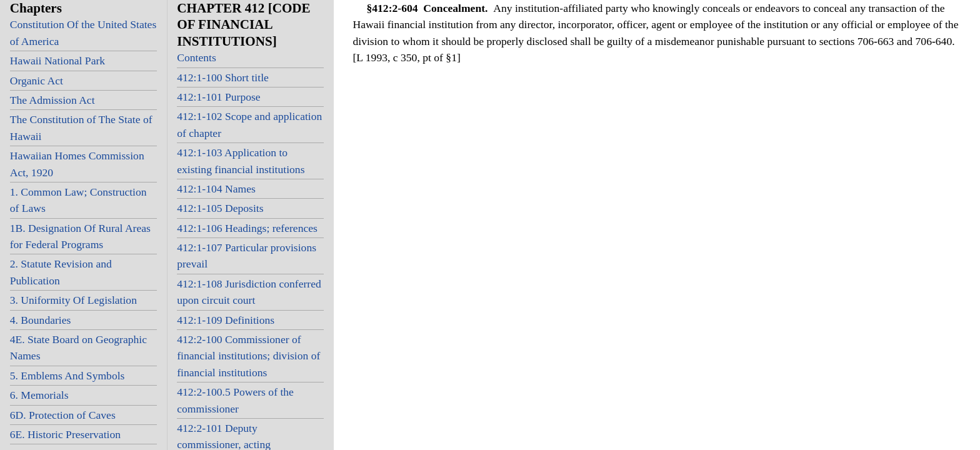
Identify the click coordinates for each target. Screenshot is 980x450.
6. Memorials (39, 395)
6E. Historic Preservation (65, 434)
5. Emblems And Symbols (67, 376)
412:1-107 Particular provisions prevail (247, 256)
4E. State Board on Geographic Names (78, 347)
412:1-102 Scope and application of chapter (249, 124)
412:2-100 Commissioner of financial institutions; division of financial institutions (248, 356)
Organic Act (37, 81)
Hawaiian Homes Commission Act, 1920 (77, 164)
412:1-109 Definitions (226, 320)
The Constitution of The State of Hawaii (81, 127)
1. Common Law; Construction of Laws (78, 200)
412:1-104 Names (216, 189)
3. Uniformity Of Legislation (73, 300)
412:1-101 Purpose (218, 97)
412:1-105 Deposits (220, 208)
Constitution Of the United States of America (83, 32)
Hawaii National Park (57, 61)
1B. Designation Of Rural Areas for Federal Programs (80, 236)
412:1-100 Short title (223, 77)
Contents (197, 57)
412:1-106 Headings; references (247, 228)
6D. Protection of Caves (63, 415)
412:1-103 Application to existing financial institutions (241, 161)
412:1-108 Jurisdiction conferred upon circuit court (249, 292)
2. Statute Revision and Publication (61, 272)
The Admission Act (52, 100)
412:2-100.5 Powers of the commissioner (235, 400)
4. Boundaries (41, 320)
